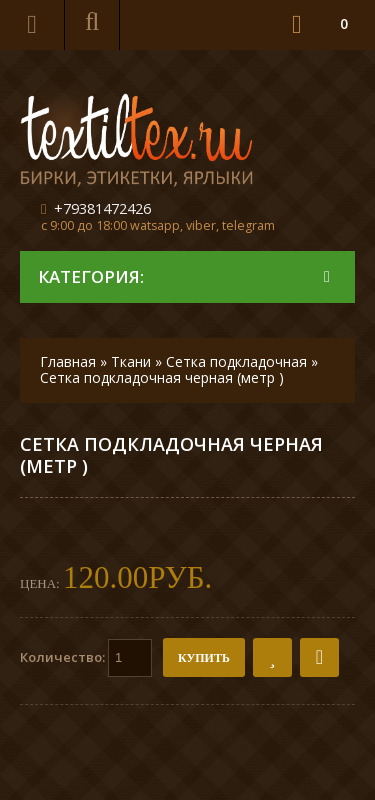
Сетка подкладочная (236, 361)
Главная (68, 361)
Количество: (86, 658)
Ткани (131, 361)
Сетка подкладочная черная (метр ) (162, 377)
